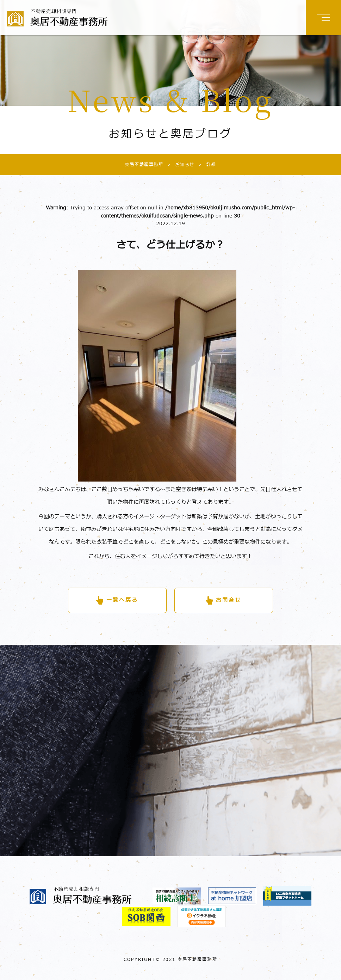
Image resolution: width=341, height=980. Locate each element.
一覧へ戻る (122, 600)
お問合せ (229, 600)
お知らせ (179, 165)
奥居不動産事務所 (144, 165)
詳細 (205, 165)
